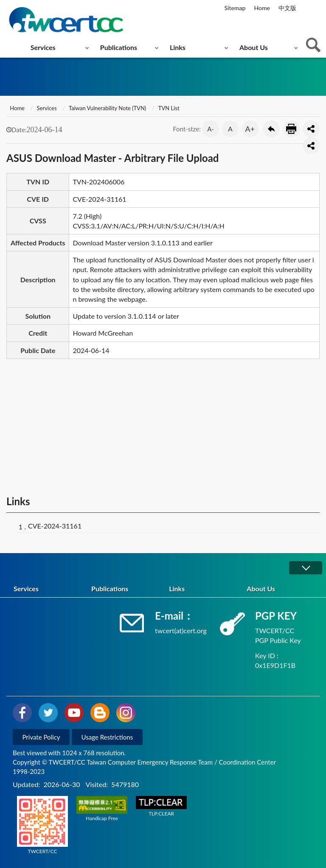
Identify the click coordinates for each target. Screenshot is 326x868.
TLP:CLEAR (161, 806)
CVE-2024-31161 (55, 526)
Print (291, 129)
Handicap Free (102, 809)
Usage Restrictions (107, 737)
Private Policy (41, 737)
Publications (119, 47)
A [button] (230, 129)
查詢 (313, 45)
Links (178, 47)
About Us (254, 47)
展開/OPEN (306, 568)
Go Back (271, 129)
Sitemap (235, 8)
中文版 (287, 8)
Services (43, 47)
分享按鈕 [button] (311, 129)
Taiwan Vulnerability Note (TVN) (107, 108)
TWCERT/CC (42, 825)
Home (262, 8)
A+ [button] (250, 129)
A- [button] (211, 129)
